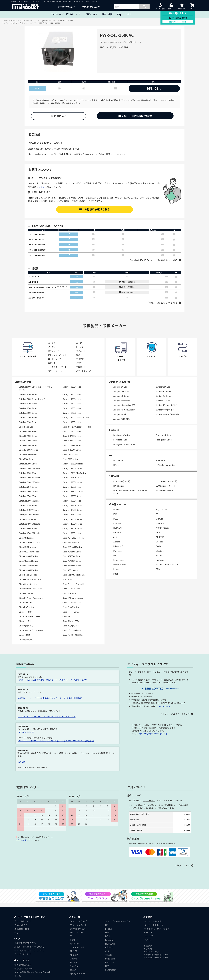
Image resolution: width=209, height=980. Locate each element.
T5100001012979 (163, 710)
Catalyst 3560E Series (29, 500)
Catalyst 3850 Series (72, 518)
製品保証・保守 (22, 932)
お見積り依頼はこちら (95, 209)
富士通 (159, 559)
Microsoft (160, 527)
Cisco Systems (23, 385)
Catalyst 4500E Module (29, 527)
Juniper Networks (120, 385)
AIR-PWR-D (34, 284)
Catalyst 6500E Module (29, 537)
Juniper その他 (120, 418)
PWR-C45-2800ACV (38, 245)
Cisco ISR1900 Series (28, 439)
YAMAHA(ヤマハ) (78, 932)
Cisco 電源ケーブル (71, 625)
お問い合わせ (154, 88)
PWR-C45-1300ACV (38, 234)
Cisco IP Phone (69, 597)
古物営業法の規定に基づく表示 (156, 961)
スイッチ (52, 346)
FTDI (158, 573)
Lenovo (117, 513)
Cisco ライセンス (26, 615)
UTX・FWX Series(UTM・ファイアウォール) (130, 495)
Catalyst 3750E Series (72, 513)
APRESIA (160, 541)
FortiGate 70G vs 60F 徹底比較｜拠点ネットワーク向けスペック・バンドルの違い (52, 683)
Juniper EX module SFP (166, 409)
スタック (52, 366)
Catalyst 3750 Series (28, 509)
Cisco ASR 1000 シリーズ (73, 541)
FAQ (119, 14)
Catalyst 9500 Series (28, 412)
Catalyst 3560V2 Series (73, 495)
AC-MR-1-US (35, 278)
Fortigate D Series (121, 439)
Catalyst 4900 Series (28, 532)
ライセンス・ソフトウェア (157, 932)
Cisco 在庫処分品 (26, 643)
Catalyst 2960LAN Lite (73, 467)
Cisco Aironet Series (28, 587)
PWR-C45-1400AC (37, 240)
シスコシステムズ (79, 925)
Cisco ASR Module (71, 546)
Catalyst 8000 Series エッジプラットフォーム (36, 392)
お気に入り (59, 116)
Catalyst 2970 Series (28, 490)
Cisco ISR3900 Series (28, 449)
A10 (115, 541)
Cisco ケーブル (25, 625)
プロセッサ (81, 370)
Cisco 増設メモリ (26, 629)
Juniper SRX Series (122, 395)
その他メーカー (77, 977)
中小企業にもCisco (23, 972)
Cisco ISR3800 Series (72, 444)
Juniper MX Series (121, 399)
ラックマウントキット (57, 370)
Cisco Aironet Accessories (30, 592)
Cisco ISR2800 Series (72, 439)
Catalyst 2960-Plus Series (74, 476)
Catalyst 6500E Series (72, 532)
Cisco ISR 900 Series (28, 458)
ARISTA (159, 536)
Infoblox (117, 536)
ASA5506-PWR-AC (37, 295)
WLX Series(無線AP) (165, 494)
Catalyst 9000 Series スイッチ (32, 402)
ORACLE (160, 522)
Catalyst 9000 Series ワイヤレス (77, 421)
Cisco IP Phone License (73, 601)
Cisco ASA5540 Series (28, 569)
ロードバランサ (55, 362)
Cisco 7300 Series (27, 463)
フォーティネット (78, 928)
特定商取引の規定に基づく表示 (156, 958)
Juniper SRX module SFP (124, 409)
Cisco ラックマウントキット (31, 634)
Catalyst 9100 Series (28, 425)
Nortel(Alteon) (120, 568)
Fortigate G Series (164, 443)
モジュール (81, 354)
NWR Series (118, 489)
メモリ (79, 366)
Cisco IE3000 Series (28, 523)
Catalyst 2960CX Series (29, 486)
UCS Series (67, 583)
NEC (115, 559)
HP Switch (118, 464)
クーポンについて (23, 958)
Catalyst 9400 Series (72, 407)
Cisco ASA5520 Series (72, 564)
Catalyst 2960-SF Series (30, 481)
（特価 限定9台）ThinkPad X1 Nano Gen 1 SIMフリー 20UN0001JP (47, 720)
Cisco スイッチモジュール (30, 620)
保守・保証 (107, 14)
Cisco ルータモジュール (73, 615)
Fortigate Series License (124, 448)
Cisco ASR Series (26, 541)
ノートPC (149, 940)
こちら (42, 187)
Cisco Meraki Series (71, 592)
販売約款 (148, 949)
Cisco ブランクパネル (72, 634)
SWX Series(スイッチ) (165, 489)
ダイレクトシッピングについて (29, 954)
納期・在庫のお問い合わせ (135, 116)
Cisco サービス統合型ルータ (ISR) (77, 430)
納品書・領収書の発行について (29, 950)
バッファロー (162, 513)
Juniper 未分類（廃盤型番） (168, 418)
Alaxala (117, 545)
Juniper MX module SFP (124, 413)
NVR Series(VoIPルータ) (166, 485)
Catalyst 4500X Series (72, 527)
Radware (160, 563)
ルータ (79, 346)
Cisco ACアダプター (71, 629)
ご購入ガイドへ (182, 869)
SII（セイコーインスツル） (167, 568)
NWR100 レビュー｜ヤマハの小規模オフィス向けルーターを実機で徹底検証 (50, 702)
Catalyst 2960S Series (72, 472)
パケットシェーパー (85, 374)
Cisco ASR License (71, 574)
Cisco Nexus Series (27, 430)
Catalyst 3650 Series (72, 504)
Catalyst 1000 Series (28, 416)
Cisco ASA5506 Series (28, 560)
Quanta (159, 545)
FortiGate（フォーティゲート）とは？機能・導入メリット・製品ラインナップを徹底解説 (56, 744)
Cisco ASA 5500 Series (72, 550)
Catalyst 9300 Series (28, 407)
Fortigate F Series (121, 443)
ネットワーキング (153, 925)
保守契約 (148, 952)
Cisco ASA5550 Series (72, 569)
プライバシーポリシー (153, 955)
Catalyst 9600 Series (72, 412)
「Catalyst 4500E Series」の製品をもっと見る (152, 262)
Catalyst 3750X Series (72, 509)
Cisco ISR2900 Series (28, 444)
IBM (115, 518)
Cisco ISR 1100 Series (72, 453)
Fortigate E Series (164, 439)
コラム (128, 14)
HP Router (161, 464)
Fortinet (114, 433)
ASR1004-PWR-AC (37, 301)
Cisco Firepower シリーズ (30, 583)
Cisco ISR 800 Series (28, 435)
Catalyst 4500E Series (72, 523)
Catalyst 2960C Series (29, 476)
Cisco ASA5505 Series (72, 555)
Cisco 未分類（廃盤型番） (74, 638)
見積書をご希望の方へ (25, 946)
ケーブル (148, 936)
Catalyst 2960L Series (72, 486)
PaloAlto (117, 527)
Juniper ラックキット (165, 413)
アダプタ (80, 362)
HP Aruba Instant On (165, 469)
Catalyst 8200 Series (72, 390)
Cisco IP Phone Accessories (31, 601)
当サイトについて (23, 925)
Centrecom (118, 563)
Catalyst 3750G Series (29, 518)
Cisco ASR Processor (28, 550)
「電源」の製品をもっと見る (162, 306)
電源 (78, 358)
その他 (147, 943)
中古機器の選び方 (23, 968)
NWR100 (21, 765)
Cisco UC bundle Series (73, 606)
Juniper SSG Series (164, 390)
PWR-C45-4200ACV (38, 251)
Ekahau (117, 573)
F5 (157, 518)
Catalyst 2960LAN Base (29, 472)
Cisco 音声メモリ (26, 606)
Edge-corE (118, 550)
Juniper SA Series (164, 399)
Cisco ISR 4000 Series (72, 449)
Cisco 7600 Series (70, 463)
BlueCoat (160, 554)
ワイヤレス (53, 350)
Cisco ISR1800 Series (72, 435)
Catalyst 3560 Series (72, 490)
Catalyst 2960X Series (72, 481)
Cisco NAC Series (26, 611)
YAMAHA (114, 480)
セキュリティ (54, 354)
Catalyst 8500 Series (72, 398)
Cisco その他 (24, 638)
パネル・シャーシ (55, 374)
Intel (116, 577)
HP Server (118, 469)
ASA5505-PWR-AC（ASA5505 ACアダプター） (51, 290)
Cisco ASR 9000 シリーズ (30, 546)
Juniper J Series (163, 404)
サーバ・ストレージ (154, 928)
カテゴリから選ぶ (91, 7)
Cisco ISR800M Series (28, 453)
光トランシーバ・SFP (57, 358)
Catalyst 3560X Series (29, 495)
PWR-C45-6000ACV (38, 257)
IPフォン (80, 350)
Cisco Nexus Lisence (28, 578)
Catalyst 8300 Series (28, 398)
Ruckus (159, 550)
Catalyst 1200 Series (72, 416)
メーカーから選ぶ (67, 7)
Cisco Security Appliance (74, 578)
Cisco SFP (67, 620)
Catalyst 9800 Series (72, 425)
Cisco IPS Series (26, 597)
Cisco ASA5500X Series (29, 555)
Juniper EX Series (164, 395)
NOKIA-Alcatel (163, 531)
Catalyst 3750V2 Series (29, 513)
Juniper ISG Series (121, 390)
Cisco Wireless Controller (74, 587)
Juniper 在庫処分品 (122, 422)
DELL (116, 522)
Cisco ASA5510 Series (28, 564)
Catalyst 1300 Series (28, 421)
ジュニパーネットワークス (118, 925)
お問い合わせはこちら (25, 844)
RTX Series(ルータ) (122, 485)
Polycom (117, 554)
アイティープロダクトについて (66, 14)
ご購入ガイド (91, 14)
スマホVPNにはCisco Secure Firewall (32, 976)
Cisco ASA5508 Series (72, 560)
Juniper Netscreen (122, 404)
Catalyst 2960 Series (28, 467)
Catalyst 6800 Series (72, 537)
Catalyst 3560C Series (72, 500)
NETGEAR (118, 531)
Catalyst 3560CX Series (29, 504)
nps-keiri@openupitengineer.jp (153, 737)
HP (111, 459)
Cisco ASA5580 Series (28, 574)
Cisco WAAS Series (71, 611)
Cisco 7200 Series (70, 458)
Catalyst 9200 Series (72, 402)
